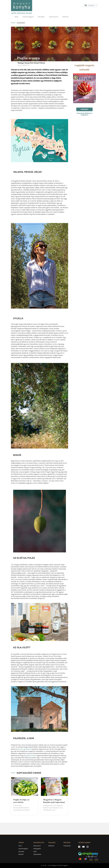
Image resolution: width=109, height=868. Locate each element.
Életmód (65, 17)
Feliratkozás (67, 846)
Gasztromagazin (28, 17)
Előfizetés (51, 846)
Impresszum (37, 846)
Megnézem (84, 109)
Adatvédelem (37, 854)
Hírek (16, 17)
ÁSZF (35, 852)
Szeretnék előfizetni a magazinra (84, 114)
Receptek (41, 17)
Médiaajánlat (37, 849)
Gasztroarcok (54, 17)
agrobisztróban (31, 756)
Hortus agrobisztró (25, 749)
